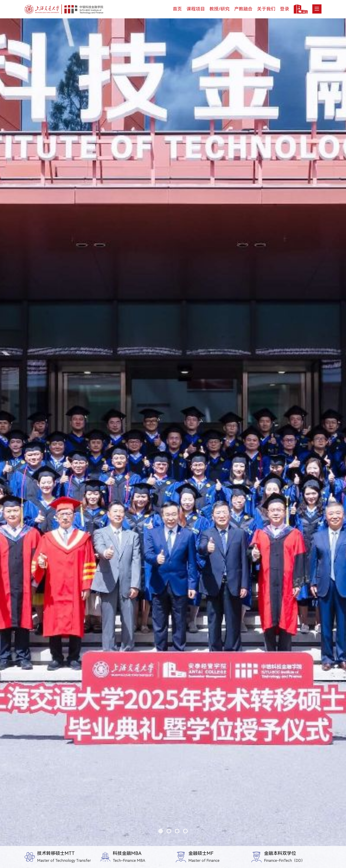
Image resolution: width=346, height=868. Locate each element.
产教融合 (243, 9)
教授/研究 (220, 9)
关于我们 (266, 9)
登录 (285, 9)
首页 (177, 9)
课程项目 (196, 9)
